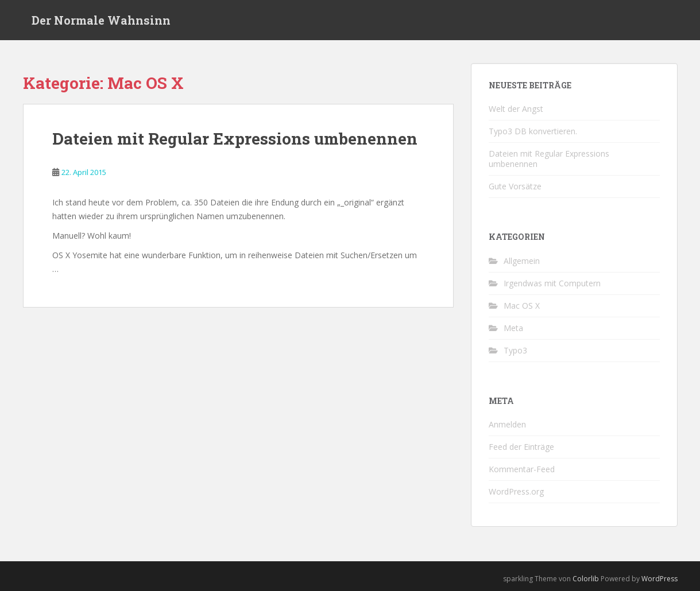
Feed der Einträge (521, 447)
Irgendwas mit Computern (552, 283)
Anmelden (507, 424)
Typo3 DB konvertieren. (533, 131)
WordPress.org (516, 491)
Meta (513, 328)
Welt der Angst (516, 109)
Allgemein (522, 261)
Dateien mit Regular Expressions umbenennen (235, 139)
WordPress (660, 579)
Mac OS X (522, 306)
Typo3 (515, 350)
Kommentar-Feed (522, 469)
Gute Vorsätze (515, 186)
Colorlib (586, 579)
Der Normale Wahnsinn (101, 20)
